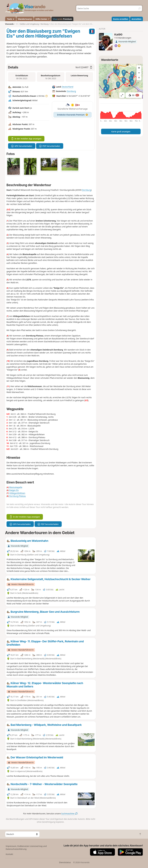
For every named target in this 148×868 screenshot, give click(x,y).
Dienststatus (65, 862)
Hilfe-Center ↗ (42, 19)
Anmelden (137, 19)
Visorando (9, 24)
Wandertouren (25, 19)
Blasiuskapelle (16, 487)
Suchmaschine (69, 814)
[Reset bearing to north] (139, 78)
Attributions (104, 97)
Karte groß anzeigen (121, 132)
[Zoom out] (139, 73)
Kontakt (9, 854)
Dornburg (71, 91)
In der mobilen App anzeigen (26, 139)
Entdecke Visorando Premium (73, 115)
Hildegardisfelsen (17, 493)
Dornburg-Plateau (18, 496)
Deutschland (68, 87)
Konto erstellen (121, 19)
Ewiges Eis (14, 490)
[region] (121, 81)
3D (134, 95)
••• (17, 24)
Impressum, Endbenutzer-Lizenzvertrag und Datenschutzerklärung (26, 848)
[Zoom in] (139, 68)
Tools (11, 19)
